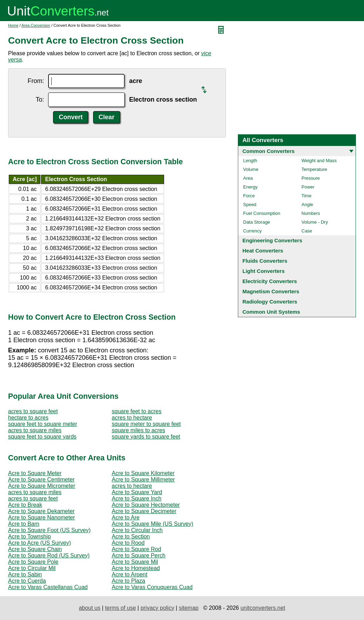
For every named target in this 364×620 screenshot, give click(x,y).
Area (248, 178)
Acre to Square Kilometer (143, 473)
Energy (250, 187)
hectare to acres (28, 418)
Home (13, 25)
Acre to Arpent (129, 574)
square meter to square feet (146, 424)
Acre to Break (25, 505)
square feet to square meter (43, 424)
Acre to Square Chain (35, 549)
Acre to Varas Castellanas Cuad (48, 587)
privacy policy (157, 608)
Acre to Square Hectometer (146, 505)
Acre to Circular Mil (32, 568)
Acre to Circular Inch (137, 530)
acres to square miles (35, 430)
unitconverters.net (263, 608)
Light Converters (264, 271)
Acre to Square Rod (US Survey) (49, 555)
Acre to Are (126, 517)
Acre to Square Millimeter (143, 480)
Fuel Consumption (262, 213)
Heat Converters (263, 251)
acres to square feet (33, 411)
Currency (252, 231)
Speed (250, 204)
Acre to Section (131, 536)
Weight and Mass (319, 161)
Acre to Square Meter (35, 473)
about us (89, 608)
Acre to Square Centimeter (41, 480)
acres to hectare (132, 418)
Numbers (311, 213)
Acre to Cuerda (27, 581)
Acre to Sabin (25, 574)
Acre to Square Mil (135, 562)
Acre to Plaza (128, 581)
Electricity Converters (270, 281)
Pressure (311, 178)
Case (307, 231)
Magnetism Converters (271, 291)
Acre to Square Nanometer (41, 517)
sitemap (189, 608)
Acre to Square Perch (139, 555)
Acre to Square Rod (136, 549)
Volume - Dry (315, 222)
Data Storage (257, 222)
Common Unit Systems (271, 312)
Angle (307, 204)
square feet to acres (136, 411)
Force (249, 196)
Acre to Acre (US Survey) (40, 543)
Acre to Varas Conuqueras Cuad (152, 587)
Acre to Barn (24, 524)
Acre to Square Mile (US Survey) (152, 524)
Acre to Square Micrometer (42, 486)
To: (40, 100)
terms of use (121, 608)
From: (36, 81)
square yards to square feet (146, 437)
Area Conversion (36, 25)
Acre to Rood (128, 543)
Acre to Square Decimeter (144, 511)
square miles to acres (138, 430)
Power (308, 187)
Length (250, 161)
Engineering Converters (272, 240)
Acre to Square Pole (33, 562)
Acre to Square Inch (136, 498)
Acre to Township (30, 536)
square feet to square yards (42, 437)
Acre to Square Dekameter (41, 511)
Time (306, 196)
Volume (251, 169)
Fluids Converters (265, 261)
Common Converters (268, 151)
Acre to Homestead (136, 568)
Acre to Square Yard (137, 492)
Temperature (314, 169)
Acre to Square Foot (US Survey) (49, 530)
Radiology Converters (270, 302)
